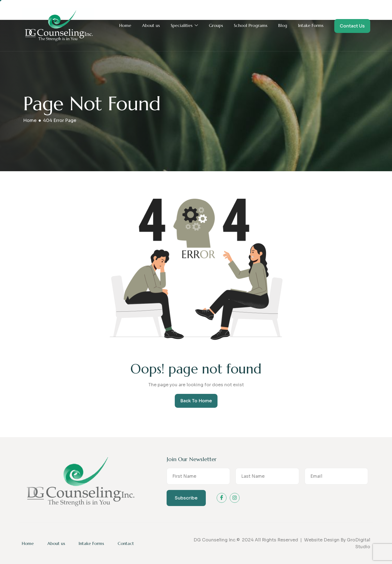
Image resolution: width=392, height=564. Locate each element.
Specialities (184, 26)
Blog (283, 25)
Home (125, 25)
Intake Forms (311, 25)
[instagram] (235, 498)
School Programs (251, 25)
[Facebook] (222, 498)
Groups (216, 25)
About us (151, 25)
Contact (126, 543)
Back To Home (196, 401)
